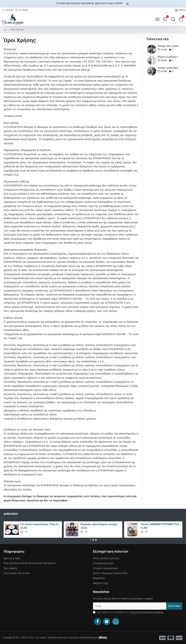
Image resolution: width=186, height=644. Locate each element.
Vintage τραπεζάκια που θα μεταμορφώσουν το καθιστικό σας (169, 68)
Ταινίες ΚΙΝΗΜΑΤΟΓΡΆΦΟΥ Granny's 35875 (161, 524)
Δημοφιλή (11, 514)
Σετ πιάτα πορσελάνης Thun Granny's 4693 (41, 524)
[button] (90, 540)
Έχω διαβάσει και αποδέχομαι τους (129, 612)
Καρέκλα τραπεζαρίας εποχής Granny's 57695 (101, 524)
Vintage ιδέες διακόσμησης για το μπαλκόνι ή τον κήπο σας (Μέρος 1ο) (169, 46)
